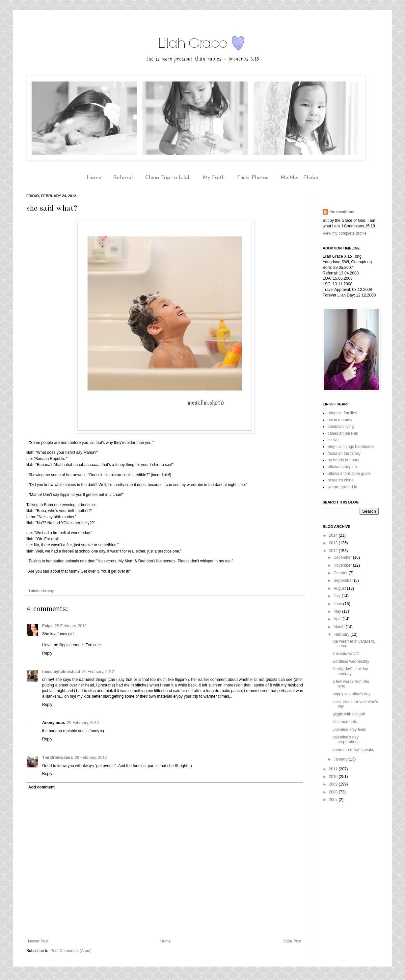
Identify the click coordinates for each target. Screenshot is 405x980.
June (338, 604)
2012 (334, 551)
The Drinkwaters (57, 758)
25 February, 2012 (71, 626)
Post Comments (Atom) (71, 951)
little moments (345, 722)
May (338, 611)
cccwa (333, 440)
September (344, 580)
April (338, 619)
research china (341, 480)
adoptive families (342, 413)
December (343, 557)
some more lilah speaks (353, 750)
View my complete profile (345, 233)
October (341, 573)
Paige (47, 626)
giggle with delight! (349, 714)
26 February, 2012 (98, 672)
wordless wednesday (351, 661)
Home (94, 178)
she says (49, 591)
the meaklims (342, 212)
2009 (334, 784)
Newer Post (38, 941)
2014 (334, 535)
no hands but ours (343, 460)
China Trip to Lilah (168, 178)
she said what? (346, 654)
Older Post (292, 941)
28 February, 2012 (91, 758)
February (342, 634)
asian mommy (340, 420)
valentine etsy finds (349, 730)
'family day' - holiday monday (350, 671)
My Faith (214, 178)
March (340, 627)
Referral (123, 178)
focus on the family (344, 453)
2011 (334, 769)
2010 (334, 777)
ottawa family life (342, 467)
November (343, 565)
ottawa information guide (349, 474)
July (338, 596)
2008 (334, 792)
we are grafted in (342, 487)
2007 (334, 800)
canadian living (341, 426)
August (340, 588)
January (341, 759)
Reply (47, 653)
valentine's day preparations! (347, 739)
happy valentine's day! (352, 694)
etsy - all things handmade (351, 447)
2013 (334, 543)
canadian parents (343, 433)
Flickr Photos (253, 178)
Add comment (41, 787)
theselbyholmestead (61, 672)
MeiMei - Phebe (299, 178)
